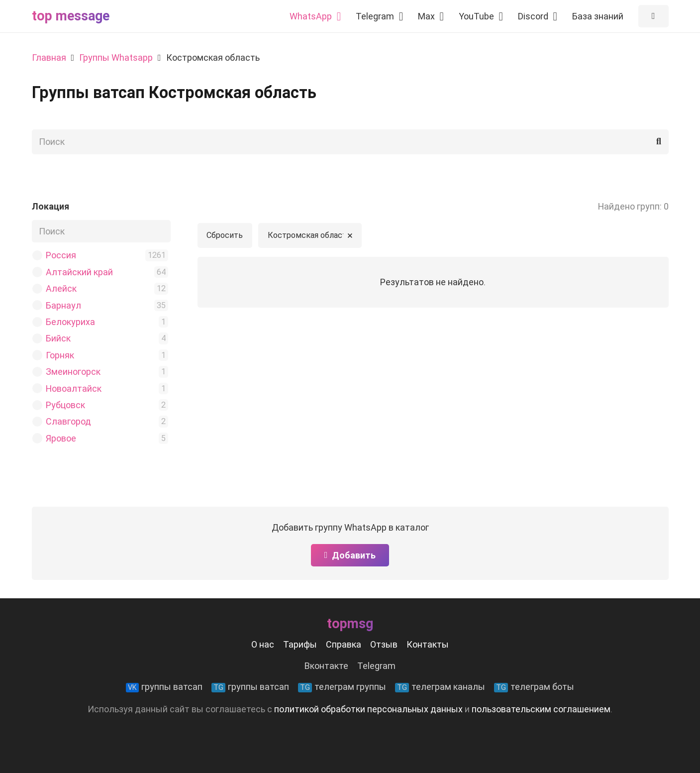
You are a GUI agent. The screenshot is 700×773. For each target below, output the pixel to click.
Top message (71, 16)
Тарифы (300, 644)
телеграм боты (534, 687)
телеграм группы (342, 687)
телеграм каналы (440, 687)
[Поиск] (350, 142)
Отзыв (384, 644)
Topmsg (350, 624)
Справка (344, 644)
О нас (263, 644)
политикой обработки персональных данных (368, 709)
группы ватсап (164, 687)
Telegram (376, 666)
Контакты (428, 644)
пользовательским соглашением (541, 709)
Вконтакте (326, 666)
